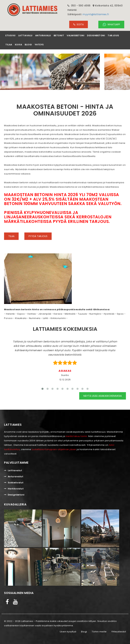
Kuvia (19, 45)
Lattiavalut (13, 470)
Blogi (28, 45)
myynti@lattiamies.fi (96, 14)
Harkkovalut (14, 489)
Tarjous (113, 35)
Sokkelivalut (14, 483)
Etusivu (10, 35)
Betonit (59, 35)
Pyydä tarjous (38, 236)
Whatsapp (111, 25)
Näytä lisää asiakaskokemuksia (103, 396)
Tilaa (9, 45)
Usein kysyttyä (68, 632)
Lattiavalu (25, 35)
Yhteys (39, 45)
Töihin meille (99, 632)
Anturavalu (43, 35)
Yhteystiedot (119, 632)
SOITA (79, 24)
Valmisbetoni (75, 35)
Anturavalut (14, 477)
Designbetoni (96, 35)
